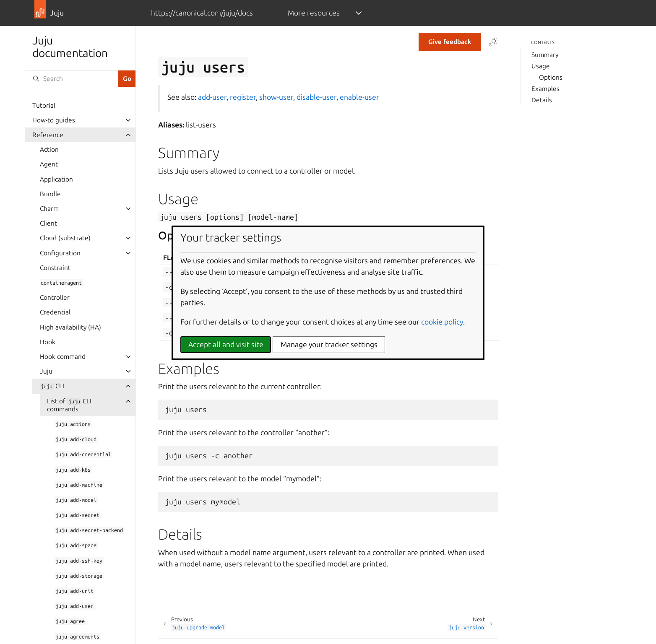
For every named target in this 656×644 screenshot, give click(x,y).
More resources (314, 13)
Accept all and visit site (226, 344)
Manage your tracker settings (329, 344)
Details (542, 100)
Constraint (55, 268)
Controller (55, 297)
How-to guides (54, 120)
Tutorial (44, 105)
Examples (545, 89)
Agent (49, 164)
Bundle (50, 194)
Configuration (60, 253)
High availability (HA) (70, 327)
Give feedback (450, 42)
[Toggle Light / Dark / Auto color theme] (493, 42)
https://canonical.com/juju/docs (202, 13)
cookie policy (442, 322)
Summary (545, 55)
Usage (541, 66)
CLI (52, 386)
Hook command (63, 357)
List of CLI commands (69, 405)
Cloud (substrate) (65, 238)
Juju (46, 371)
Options (551, 77)
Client (48, 223)
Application (56, 179)
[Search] (71, 79)
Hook (48, 342)
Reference (48, 135)
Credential (55, 312)
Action (49, 149)
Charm (49, 209)
